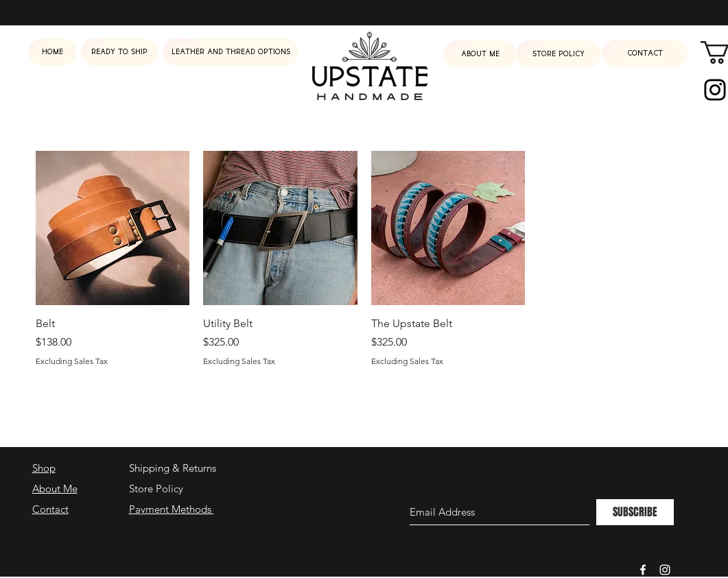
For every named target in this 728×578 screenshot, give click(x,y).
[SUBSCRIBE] (635, 512)
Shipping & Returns (173, 468)
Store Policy (156, 489)
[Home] (52, 52)
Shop (44, 468)
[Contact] (645, 53)
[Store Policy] (559, 54)
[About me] (480, 54)
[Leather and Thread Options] (231, 52)
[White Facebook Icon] (643, 570)
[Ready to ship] (119, 52)
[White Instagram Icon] (665, 570)
